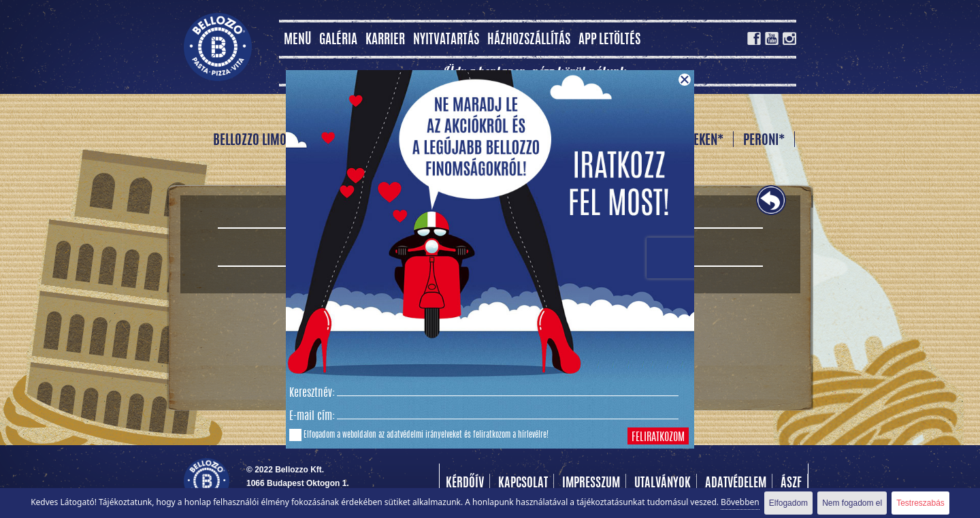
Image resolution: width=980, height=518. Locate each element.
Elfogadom (788, 503)
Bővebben (740, 502)
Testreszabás (920, 503)
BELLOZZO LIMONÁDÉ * (267, 141)
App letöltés (609, 41)
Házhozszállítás (529, 41)
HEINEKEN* (697, 141)
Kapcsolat (523, 484)
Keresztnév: (312, 393)
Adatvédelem (736, 484)
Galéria (338, 41)
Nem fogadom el (852, 503)
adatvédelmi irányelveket (424, 435)
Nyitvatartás (446, 41)
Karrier (385, 41)
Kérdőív (465, 484)
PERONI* (764, 141)
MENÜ (297, 41)
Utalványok (663, 484)
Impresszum (591, 484)
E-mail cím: (312, 417)
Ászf (791, 484)
